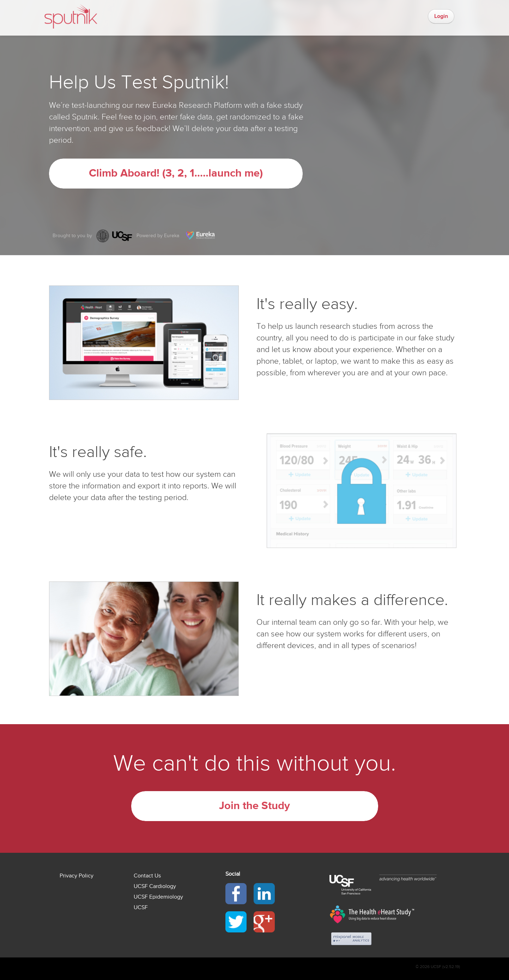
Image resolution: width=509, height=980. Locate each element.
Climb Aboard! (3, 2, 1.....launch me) (176, 173)
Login (441, 16)
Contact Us (147, 876)
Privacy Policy (77, 876)
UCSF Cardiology (155, 886)
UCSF (141, 907)
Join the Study (254, 806)
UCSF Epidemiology (158, 897)
